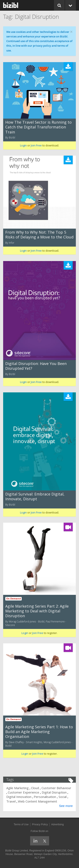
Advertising (57, 824)
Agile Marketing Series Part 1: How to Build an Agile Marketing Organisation (39, 732)
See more (66, 806)
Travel (11, 801)
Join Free (36, 145)
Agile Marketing (17, 788)
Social (63, 797)
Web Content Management (37, 801)
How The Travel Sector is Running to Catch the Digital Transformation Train (38, 127)
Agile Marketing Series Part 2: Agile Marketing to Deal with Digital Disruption (37, 611)
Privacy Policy (40, 824)
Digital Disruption (54, 792)
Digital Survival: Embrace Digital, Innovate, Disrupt (35, 496)
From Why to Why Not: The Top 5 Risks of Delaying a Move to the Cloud (39, 235)
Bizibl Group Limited (17, 851)
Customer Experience (23, 792)
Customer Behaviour (56, 788)
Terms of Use (21, 824)
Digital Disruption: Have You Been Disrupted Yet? (36, 366)
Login (23, 145)
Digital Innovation (19, 797)
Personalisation (45, 797)
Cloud (35, 788)
